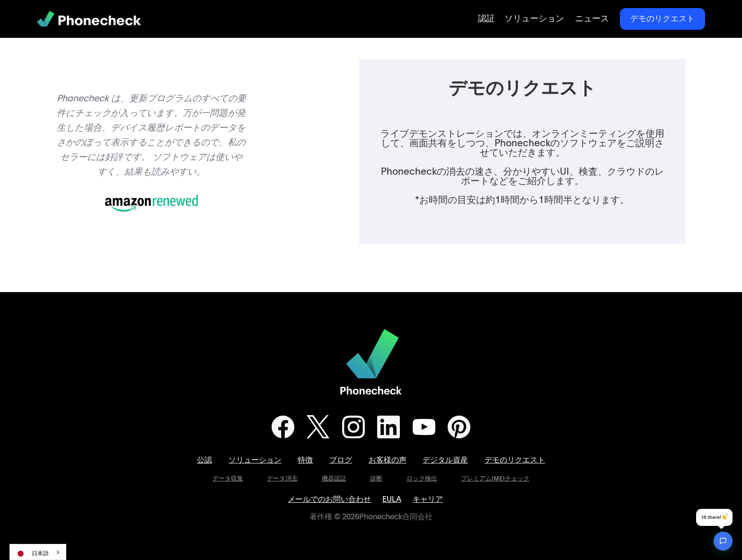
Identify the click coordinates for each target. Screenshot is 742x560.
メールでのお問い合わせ (329, 499)
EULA (392, 499)
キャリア (428, 499)
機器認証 (334, 479)
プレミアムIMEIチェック (495, 479)
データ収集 (228, 479)
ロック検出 (422, 479)
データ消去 (282, 479)
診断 (376, 479)
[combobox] (38, 552)
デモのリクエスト (662, 19)
